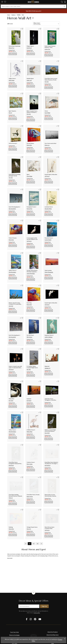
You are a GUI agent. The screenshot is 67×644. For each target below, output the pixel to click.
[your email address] (29, 606)
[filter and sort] (46, 24)
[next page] (41, 544)
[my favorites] (5, 2)
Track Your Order (14, 632)
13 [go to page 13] (34, 544)
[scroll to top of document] (34, 595)
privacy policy (37, 613)
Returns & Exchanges (14, 635)
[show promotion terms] (34, 11)
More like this (13, 54)
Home (9, 15)
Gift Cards (14, 643)
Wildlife (19, 15)
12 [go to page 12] (30, 544)
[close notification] (65, 639)
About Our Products (53, 632)
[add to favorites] (33, 18)
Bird (23, 15)
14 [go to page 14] (38, 544)
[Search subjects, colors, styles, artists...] (33, 6)
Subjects (14, 15)
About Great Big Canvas (53, 635)
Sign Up (44, 606)
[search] (62, 2)
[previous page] (26, 544)
